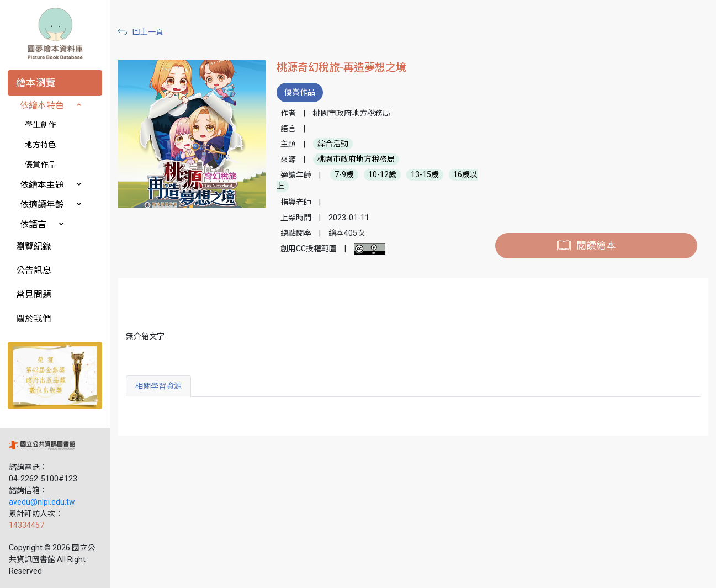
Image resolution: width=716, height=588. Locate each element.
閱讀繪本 (596, 246)
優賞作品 (40, 165)
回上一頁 (148, 32)
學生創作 (40, 125)
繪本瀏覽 (36, 83)
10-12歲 (382, 175)
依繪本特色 (42, 105)
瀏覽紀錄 (34, 247)
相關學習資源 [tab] (158, 386)
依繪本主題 (42, 185)
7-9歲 (344, 175)
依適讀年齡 (42, 205)
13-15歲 (425, 175)
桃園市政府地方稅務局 (356, 160)
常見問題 (34, 295)
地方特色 (40, 145)
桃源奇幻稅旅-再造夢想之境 (341, 68)
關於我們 (34, 319)
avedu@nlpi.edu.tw (42, 502)
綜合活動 (333, 144)
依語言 (33, 224)
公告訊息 (34, 270)
